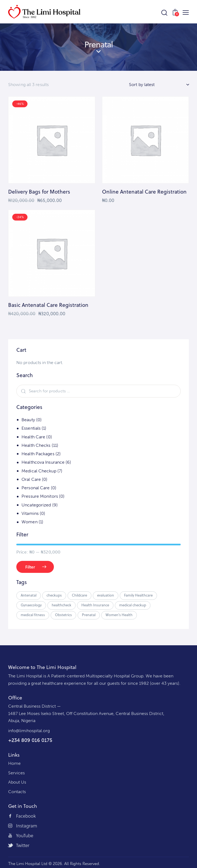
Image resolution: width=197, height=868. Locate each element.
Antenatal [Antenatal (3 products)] (29, 595)
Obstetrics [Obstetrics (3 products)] (63, 615)
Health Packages (38, 454)
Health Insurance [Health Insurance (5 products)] (95, 605)
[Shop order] (159, 85)
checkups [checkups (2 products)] (54, 595)
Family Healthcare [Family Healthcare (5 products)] (138, 595)
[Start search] (164, 13)
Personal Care (36, 488)
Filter (30, 567)
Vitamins (30, 513)
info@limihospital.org (29, 731)
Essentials (31, 428)
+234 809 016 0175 (30, 740)
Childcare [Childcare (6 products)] (79, 595)
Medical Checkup (39, 471)
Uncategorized (36, 505)
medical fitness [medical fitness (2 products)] (33, 615)
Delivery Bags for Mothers (39, 192)
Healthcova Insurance (43, 462)
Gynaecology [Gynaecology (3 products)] (31, 605)
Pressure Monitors (40, 496)
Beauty (28, 420)
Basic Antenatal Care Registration (48, 305)
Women (30, 522)
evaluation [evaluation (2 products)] (106, 595)
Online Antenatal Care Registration (144, 192)
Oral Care (31, 479)
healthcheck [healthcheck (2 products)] (61, 605)
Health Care (33, 437)
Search (22, 391)
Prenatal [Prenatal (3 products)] (89, 615)
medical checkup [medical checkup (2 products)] (133, 605)
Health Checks (36, 445)
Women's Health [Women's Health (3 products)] (119, 615)
